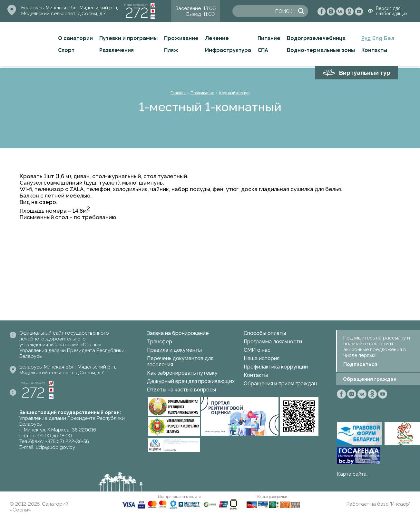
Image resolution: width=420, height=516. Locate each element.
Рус (366, 38)
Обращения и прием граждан (280, 384)
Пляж (171, 50)
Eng (377, 38)
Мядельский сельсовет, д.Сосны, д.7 (63, 14)
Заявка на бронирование (178, 333)
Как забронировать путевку (182, 373)
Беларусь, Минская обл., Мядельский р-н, (70, 8)
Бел (389, 38)
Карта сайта (352, 474)
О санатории (75, 38)
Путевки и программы (128, 38)
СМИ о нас (257, 350)
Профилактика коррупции (276, 367)
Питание (269, 38)
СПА (263, 50)
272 (137, 13)
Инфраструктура (228, 50)
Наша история (262, 358)
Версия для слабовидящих (392, 11)
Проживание (181, 38)
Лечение (217, 38)
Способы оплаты (265, 333)
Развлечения (117, 50)
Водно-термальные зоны (321, 50)
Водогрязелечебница (316, 38)
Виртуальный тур (365, 73)
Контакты (374, 50)
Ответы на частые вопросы (181, 390)
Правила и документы (174, 350)
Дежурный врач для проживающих (191, 381)
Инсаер (400, 504)
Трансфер (160, 342)
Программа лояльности (273, 342)
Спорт (66, 50)
